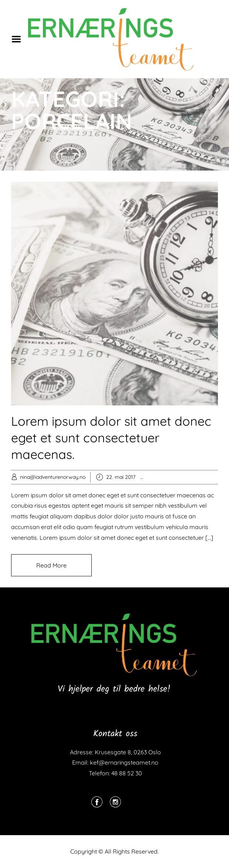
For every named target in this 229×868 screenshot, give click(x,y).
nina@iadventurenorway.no (53, 477)
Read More (51, 565)
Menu (19, 39)
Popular (165, 477)
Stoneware (214, 477)
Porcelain (188, 477)
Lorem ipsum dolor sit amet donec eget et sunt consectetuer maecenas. (111, 438)
